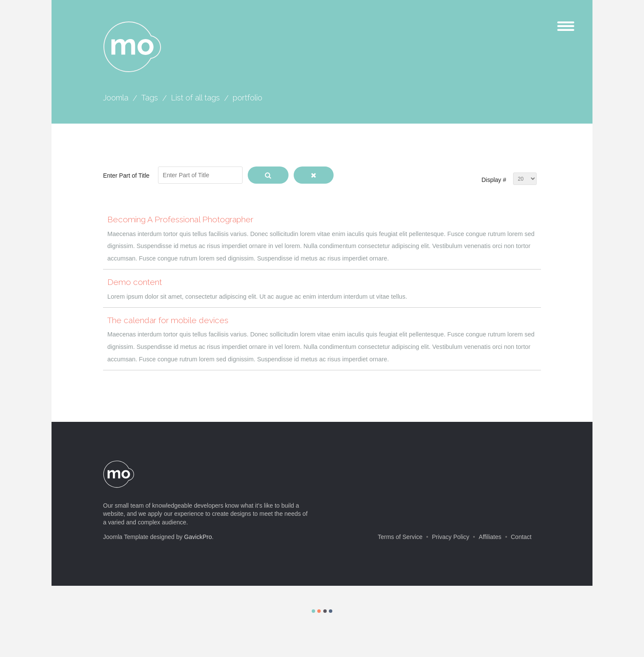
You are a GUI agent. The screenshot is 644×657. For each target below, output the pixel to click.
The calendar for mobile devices (168, 320)
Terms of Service (400, 537)
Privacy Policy (451, 537)
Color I (313, 611)
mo (133, 47)
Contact (521, 537)
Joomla (116, 98)
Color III (325, 611)
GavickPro (198, 537)
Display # (494, 180)
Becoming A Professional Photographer (180, 219)
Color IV (331, 611)
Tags (150, 98)
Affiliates (490, 537)
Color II (319, 611)
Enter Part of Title (127, 176)
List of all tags (195, 98)
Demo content (135, 282)
